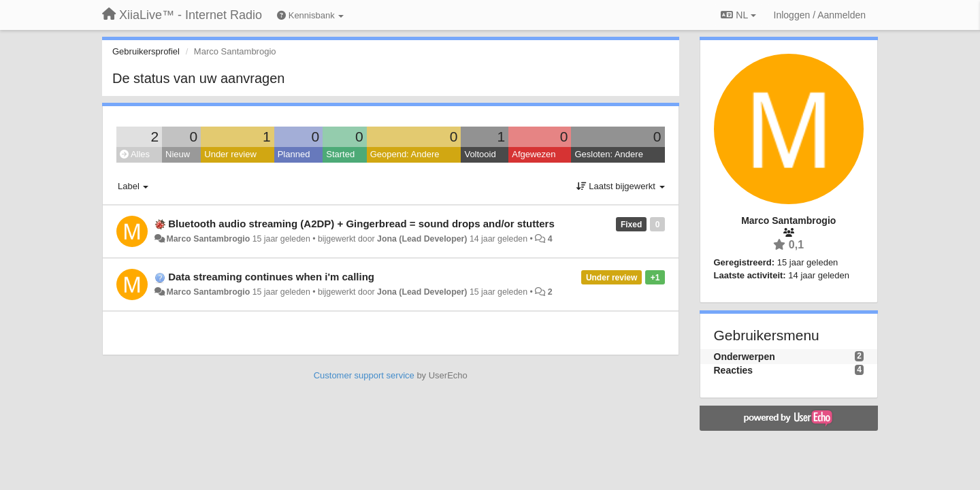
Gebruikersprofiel (146, 51)
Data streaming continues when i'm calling (271, 277)
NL (738, 15)
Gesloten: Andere (608, 154)
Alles (135, 154)
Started (340, 154)
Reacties (734, 370)
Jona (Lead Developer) (422, 239)
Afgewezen (534, 154)
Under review (230, 154)
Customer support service (364, 375)
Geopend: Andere (405, 154)
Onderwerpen (745, 357)
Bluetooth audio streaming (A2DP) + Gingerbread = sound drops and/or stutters (361, 224)
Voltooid (480, 154)
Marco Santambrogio (208, 239)
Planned (294, 154)
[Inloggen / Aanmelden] (820, 15)
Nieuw (178, 154)
